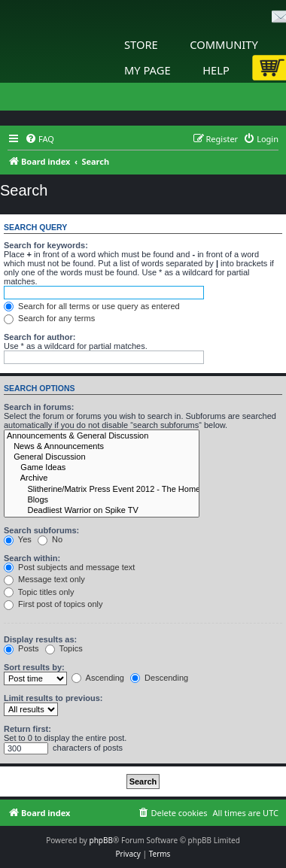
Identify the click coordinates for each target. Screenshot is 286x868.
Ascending (98, 678)
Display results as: (40, 639)
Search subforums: (41, 530)
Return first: (27, 729)
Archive (102, 478)
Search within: (32, 558)
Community (224, 44)
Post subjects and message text (69, 567)
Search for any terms (49, 318)
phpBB (101, 840)
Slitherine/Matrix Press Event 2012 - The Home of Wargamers (102, 490)
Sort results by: (34, 667)
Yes (18, 539)
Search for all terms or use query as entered (92, 306)
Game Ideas (102, 468)
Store (141, 44)
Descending (159, 678)
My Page (148, 70)
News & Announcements (102, 447)
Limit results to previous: (53, 698)
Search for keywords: (46, 245)
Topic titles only (39, 592)
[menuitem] (40, 139)
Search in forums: (39, 407)
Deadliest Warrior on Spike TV (102, 511)
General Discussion (102, 457)
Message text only (44, 579)
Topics (64, 648)
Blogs (102, 500)
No (50, 539)
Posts (21, 648)
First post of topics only (53, 604)
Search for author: (40, 337)
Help (216, 70)
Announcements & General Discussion (102, 436)
